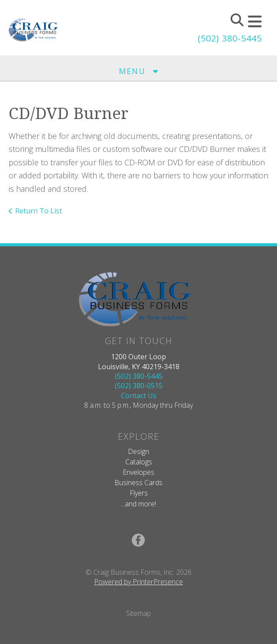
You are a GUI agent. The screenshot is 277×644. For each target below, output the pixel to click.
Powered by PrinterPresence (138, 582)
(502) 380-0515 (139, 386)
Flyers (139, 493)
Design (138, 451)
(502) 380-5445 (230, 38)
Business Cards (138, 483)
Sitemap (138, 613)
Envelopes (138, 472)
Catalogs (139, 462)
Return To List (39, 211)
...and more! (138, 504)
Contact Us (139, 396)
